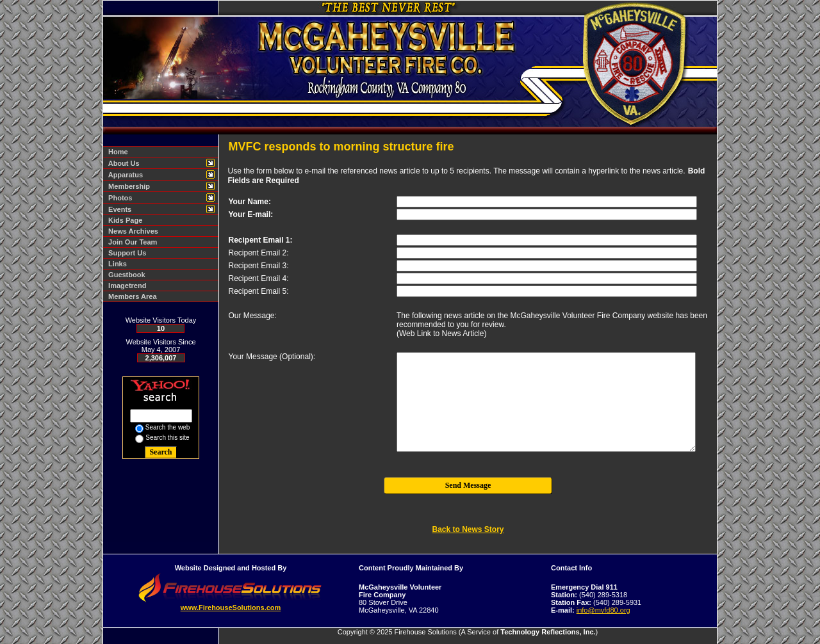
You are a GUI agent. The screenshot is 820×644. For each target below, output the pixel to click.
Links (116, 264)
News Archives (131, 231)
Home (116, 152)
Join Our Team (131, 242)
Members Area (131, 296)
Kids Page (123, 220)
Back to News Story (468, 529)
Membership (127, 186)
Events (118, 209)
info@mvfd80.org (603, 610)
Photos (118, 198)
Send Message (468, 485)
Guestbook (125, 275)
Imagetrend (125, 286)
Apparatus (124, 175)
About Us (122, 163)
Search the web (168, 427)
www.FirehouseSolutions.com (231, 608)
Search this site (167, 438)
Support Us (125, 253)
